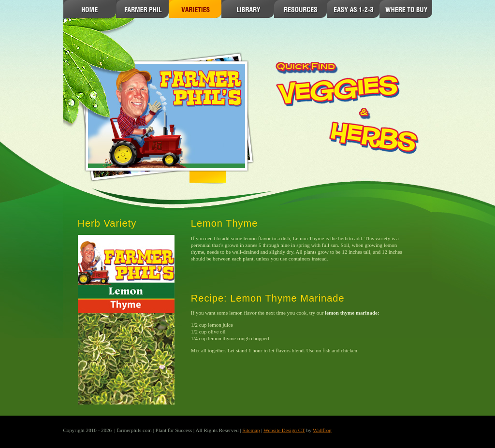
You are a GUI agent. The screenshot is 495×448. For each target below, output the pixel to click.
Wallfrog (322, 430)
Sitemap (251, 430)
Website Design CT (284, 430)
